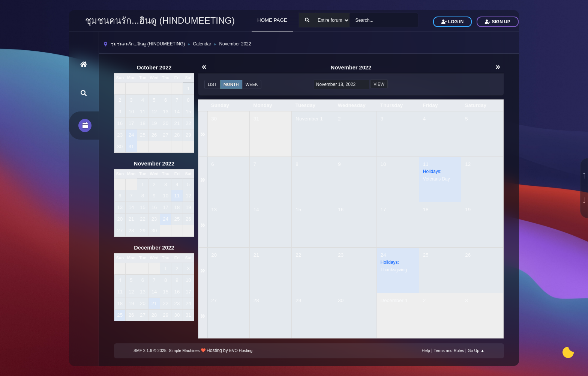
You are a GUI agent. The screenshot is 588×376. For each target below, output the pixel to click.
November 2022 (154, 164)
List (212, 84)
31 (256, 119)
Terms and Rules (449, 350)
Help (426, 350)
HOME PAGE (272, 20)
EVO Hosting (241, 350)
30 (214, 119)
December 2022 (154, 248)
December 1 (394, 300)
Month (231, 84)
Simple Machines (184, 350)
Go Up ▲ (476, 350)
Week (252, 84)
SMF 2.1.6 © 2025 (150, 350)
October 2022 (154, 68)
